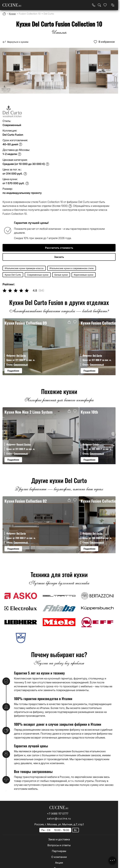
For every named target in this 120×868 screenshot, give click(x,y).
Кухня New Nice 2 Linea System (28, 412)
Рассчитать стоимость (59, 248)
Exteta (96, 444)
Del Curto (21, 355)
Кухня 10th (89, 412)
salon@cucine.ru (59, 819)
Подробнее (13, 371)
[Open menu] (113, 5)
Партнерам (59, 851)
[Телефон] (94, 5)
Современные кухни (38, 275)
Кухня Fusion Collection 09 (26, 323)
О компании (59, 857)
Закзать (59, 257)
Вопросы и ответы (59, 845)
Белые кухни (61, 275)
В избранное (107, 42)
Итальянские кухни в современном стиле (72, 268)
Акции (59, 863)
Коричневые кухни (84, 275)
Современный (21, 364)
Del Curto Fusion (13, 135)
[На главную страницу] (12, 5)
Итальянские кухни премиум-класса (24, 268)
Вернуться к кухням (18, 42)
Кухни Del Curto (13, 275)
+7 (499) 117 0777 (58, 814)
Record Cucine (24, 444)
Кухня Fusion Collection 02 (26, 501)
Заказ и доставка (59, 839)
